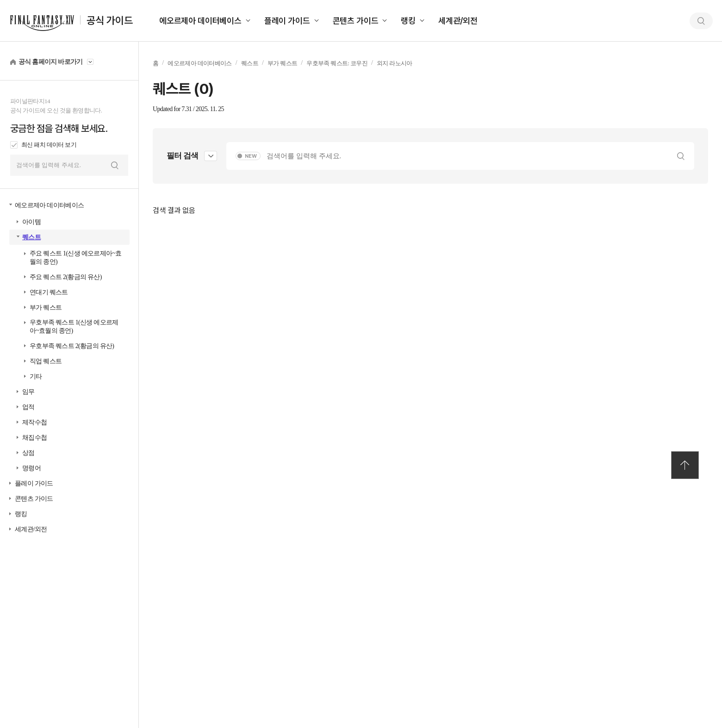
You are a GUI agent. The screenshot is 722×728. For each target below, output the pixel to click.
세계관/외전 (458, 21)
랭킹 (408, 21)
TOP (685, 465)
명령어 (31, 468)
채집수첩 (34, 438)
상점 (28, 453)
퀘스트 (31, 237)
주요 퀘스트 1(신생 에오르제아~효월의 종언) (75, 258)
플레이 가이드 (287, 21)
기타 (36, 376)
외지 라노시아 (395, 63)
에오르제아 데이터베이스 (200, 21)
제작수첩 (34, 422)
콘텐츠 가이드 (356, 21)
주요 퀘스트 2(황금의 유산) (66, 277)
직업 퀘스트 (46, 361)
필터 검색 (182, 156)
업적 (28, 407)
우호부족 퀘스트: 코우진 (337, 63)
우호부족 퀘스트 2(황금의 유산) (72, 346)
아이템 (31, 222)
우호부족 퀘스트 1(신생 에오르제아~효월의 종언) (74, 327)
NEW (251, 156)
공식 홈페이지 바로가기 (51, 62)
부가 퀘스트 (46, 308)
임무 (28, 392)
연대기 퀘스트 (49, 292)
